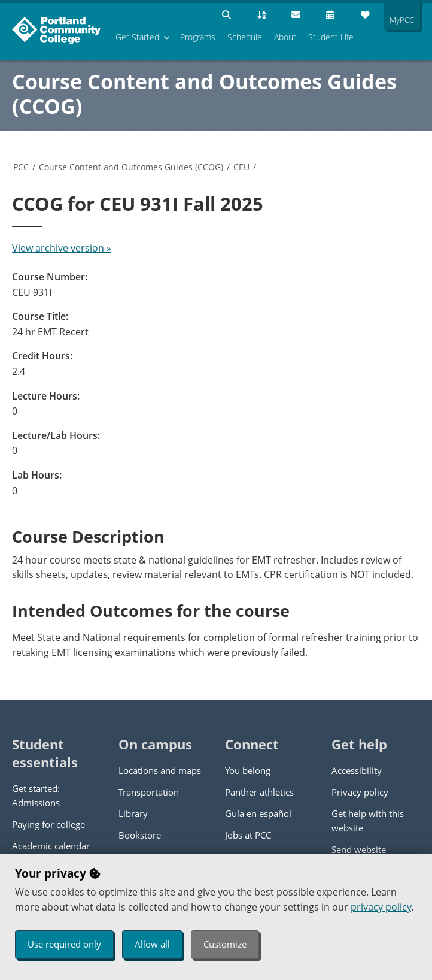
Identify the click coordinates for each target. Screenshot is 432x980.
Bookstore (140, 835)
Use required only (64, 944)
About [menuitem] (285, 37)
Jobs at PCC (248, 835)
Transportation (149, 792)
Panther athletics (259, 792)
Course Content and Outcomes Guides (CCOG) (204, 94)
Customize (225, 944)
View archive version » (62, 248)
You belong (248, 770)
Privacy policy (360, 792)
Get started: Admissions (36, 796)
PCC (21, 167)
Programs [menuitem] (198, 37)
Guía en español (258, 813)
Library (133, 813)
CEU (241, 167)
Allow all (152, 944)
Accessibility (357, 770)
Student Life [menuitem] (331, 37)
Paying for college (48, 824)
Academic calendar (51, 846)
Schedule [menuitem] (245, 37)
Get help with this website (368, 821)
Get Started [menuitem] (137, 37)
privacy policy (381, 907)
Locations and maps (160, 770)
